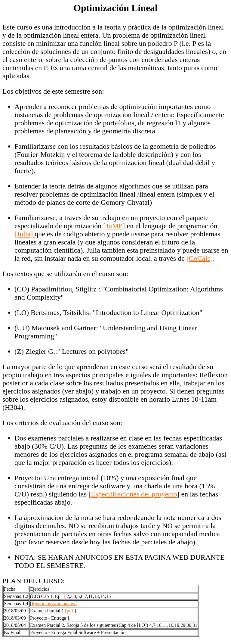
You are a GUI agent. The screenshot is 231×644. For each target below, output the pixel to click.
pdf (71, 611)
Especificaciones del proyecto (134, 494)
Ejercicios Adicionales (54, 604)
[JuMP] (115, 226)
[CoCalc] (200, 258)
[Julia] (25, 234)
